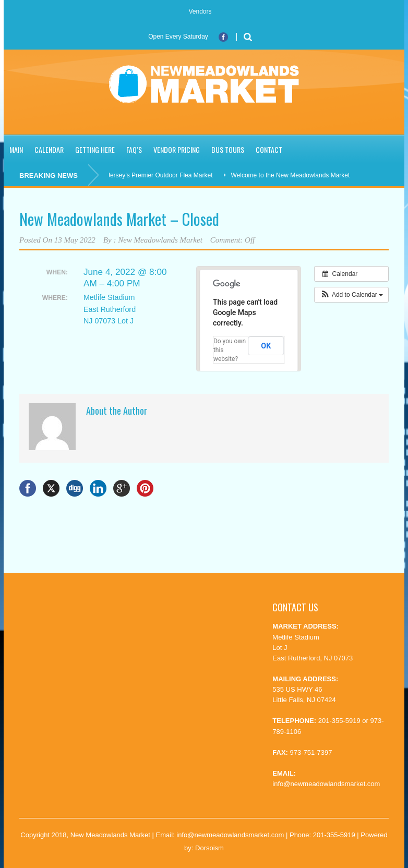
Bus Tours (228, 149)
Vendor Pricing (177, 149)
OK (266, 346)
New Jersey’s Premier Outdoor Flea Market (155, 175)
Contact (269, 149)
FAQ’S (134, 149)
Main (16, 149)
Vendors (200, 11)
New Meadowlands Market (160, 240)
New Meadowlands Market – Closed (119, 219)
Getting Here (95, 149)
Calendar (49, 149)
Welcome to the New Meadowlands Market (293, 175)
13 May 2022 (75, 240)
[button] (351, 295)
